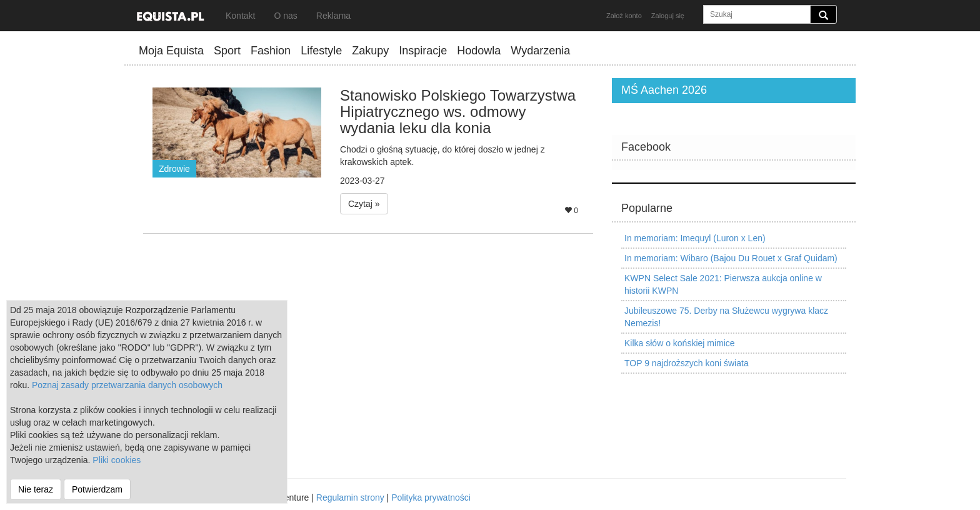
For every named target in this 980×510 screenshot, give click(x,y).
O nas (285, 16)
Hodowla (479, 51)
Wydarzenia (540, 51)
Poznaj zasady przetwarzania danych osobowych (127, 385)
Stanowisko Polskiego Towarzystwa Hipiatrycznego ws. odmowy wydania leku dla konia (458, 112)
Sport (227, 51)
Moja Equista (171, 51)
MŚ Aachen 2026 (664, 90)
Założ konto (624, 16)
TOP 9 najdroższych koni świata (687, 363)
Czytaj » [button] (364, 204)
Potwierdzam (97, 489)
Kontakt (240, 16)
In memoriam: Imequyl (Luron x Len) (695, 238)
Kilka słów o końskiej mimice (680, 343)
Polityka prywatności (431, 497)
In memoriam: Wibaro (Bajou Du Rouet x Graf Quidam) (731, 258)
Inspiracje (423, 51)
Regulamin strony (350, 497)
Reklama (333, 16)
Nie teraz (36, 489)
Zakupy (370, 51)
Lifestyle (321, 51)
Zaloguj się (668, 16)
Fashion (271, 51)
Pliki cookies (117, 460)
